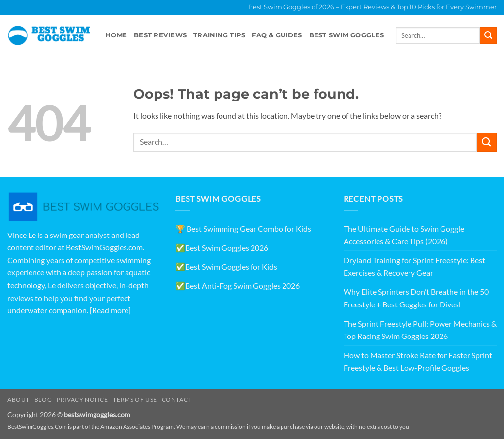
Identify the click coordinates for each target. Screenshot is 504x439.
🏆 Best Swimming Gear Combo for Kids (243, 228)
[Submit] (488, 35)
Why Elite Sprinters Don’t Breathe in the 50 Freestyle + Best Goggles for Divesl (416, 298)
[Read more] (110, 310)
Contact (177, 399)
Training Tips (219, 35)
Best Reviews (160, 35)
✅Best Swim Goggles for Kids (226, 266)
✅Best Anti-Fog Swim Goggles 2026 (237, 286)
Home (116, 35)
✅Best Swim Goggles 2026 (222, 248)
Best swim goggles (346, 35)
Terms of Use (135, 399)
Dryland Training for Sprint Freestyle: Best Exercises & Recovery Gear (414, 266)
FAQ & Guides (277, 35)
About (18, 399)
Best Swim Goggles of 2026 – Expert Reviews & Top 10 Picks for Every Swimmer (372, 7)
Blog (43, 399)
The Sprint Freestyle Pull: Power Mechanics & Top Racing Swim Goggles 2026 (420, 330)
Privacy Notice (82, 399)
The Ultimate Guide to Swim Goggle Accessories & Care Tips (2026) (404, 235)
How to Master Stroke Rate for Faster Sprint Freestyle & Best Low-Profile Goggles (418, 361)
